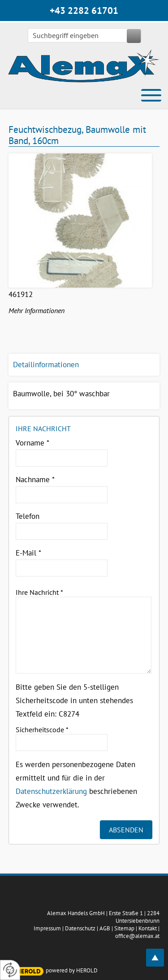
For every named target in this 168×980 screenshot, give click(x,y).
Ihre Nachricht (39, 592)
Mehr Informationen (37, 310)
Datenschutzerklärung (51, 791)
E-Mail (28, 553)
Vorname (32, 443)
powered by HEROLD (72, 970)
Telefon (28, 516)
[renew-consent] (10, 970)
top (160, 952)
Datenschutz (80, 928)
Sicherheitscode (42, 730)
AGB (105, 928)
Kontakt (148, 928)
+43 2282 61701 (84, 11)
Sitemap (124, 928)
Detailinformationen (46, 365)
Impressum (47, 928)
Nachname (35, 479)
